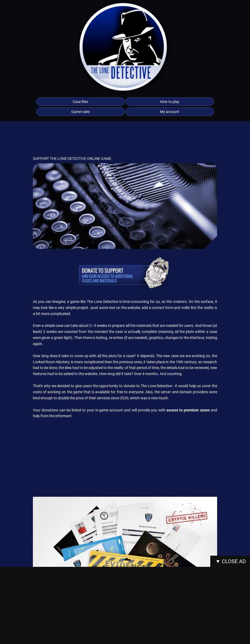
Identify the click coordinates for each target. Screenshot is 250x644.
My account (170, 112)
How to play (170, 102)
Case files (80, 102)
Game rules (81, 112)
